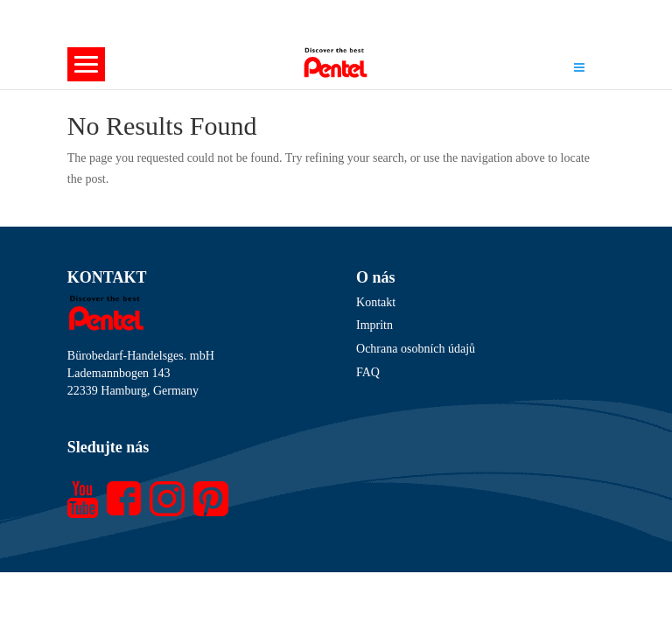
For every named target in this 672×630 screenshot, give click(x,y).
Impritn (374, 325)
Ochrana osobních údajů (416, 349)
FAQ (368, 372)
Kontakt (376, 302)
